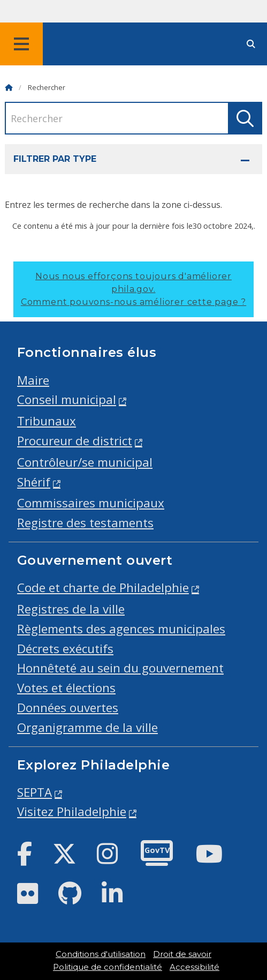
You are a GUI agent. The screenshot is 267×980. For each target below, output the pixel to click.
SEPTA (35, 792)
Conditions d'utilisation (101, 954)
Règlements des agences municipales (121, 629)
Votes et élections (66, 688)
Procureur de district (75, 441)
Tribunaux (47, 421)
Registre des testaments (85, 523)
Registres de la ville (71, 609)
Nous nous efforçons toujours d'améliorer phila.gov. (133, 289)
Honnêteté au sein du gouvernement (120, 668)
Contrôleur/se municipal (85, 462)
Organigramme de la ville (87, 727)
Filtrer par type (55, 159)
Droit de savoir (182, 954)
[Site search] (251, 44)
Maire (33, 380)
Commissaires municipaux (91, 503)
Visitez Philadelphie (72, 811)
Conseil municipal (67, 399)
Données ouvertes (68, 708)
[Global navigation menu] (21, 44)
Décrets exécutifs (65, 649)
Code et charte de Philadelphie (103, 588)
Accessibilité (194, 967)
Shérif (34, 482)
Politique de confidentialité (108, 967)
